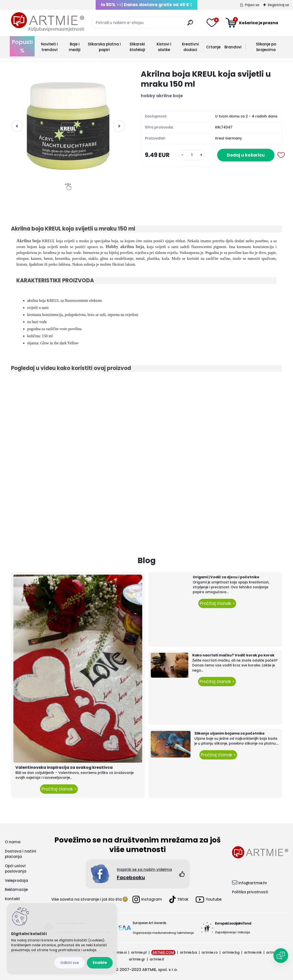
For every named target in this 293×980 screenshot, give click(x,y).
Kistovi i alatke (164, 47)
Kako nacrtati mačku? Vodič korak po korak (233, 655)
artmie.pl (139, 952)
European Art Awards (149, 923)
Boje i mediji (75, 47)
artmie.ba (188, 952)
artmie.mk (253, 952)
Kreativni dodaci (190, 47)
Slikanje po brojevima (266, 47)
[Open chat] (281, 956)
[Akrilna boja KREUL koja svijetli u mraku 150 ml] (68, 126)
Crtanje (213, 47)
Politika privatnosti (250, 892)
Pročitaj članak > (59, 789)
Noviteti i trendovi (49, 47)
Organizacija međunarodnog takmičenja (163, 933)
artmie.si (119, 952)
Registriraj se (278, 5)
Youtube (209, 900)
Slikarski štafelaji (137, 47)
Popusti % (22, 46)
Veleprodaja (16, 880)
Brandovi (233, 47)
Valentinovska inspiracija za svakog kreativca (64, 767)
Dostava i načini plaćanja (20, 854)
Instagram (147, 899)
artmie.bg (231, 952)
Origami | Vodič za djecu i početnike (226, 577)
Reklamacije (16, 890)
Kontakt (12, 899)
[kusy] (192, 155)
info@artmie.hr (253, 883)
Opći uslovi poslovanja (16, 869)
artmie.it (157, 959)
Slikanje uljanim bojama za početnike (230, 733)
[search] (190, 25)
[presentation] (17, 126)
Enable (100, 963)
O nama (13, 842)
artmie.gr (137, 959)
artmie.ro (210, 952)
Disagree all (70, 963)
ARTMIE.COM (163, 952)
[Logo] (48, 22)
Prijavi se (252, 5)
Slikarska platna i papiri (104, 47)
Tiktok (179, 899)
